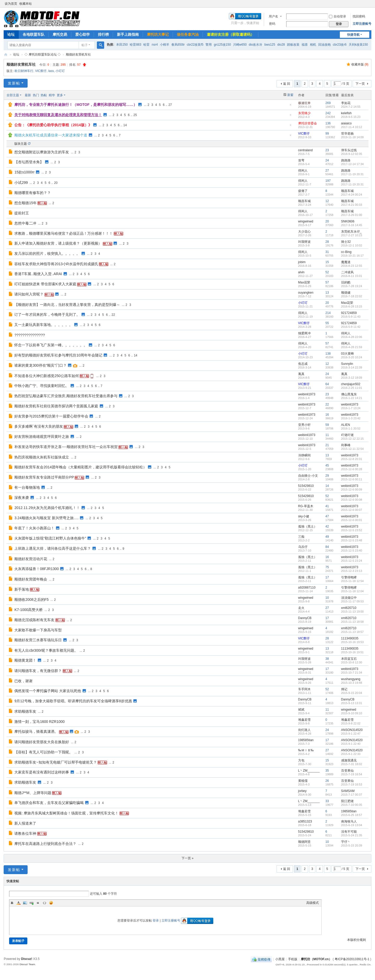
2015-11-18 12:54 (352, 581)
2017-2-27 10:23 (352, 235)
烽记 (344, 689)
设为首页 (11, 4)
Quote (38, 903)
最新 (28, 95)
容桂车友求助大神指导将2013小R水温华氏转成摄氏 (56, 264)
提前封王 (22, 213)
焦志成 (303, 364)
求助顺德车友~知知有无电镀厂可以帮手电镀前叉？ (55, 762)
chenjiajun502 (351, 384)
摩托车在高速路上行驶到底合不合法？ (45, 844)
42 (327, 527)
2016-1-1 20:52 (351, 428)
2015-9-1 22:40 (351, 744)
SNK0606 (348, 221)
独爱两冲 (304, 333)
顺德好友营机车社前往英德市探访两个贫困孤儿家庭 (56, 406)
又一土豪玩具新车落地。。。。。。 (43, 325)
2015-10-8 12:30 (352, 662)
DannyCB (305, 618)
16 (327, 415)
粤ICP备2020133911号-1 (352, 959)
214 (328, 313)
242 (328, 113)
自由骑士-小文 (308, 476)
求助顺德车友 (25, 711)
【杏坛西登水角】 (29, 162)
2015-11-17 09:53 (352, 601)
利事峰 (346, 445)
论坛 (11, 34)
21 (327, 445)
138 (328, 354)
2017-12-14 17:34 (352, 164)
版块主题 (21, 144)
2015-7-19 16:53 (352, 784)
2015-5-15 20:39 (352, 845)
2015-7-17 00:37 (352, 795)
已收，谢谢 (23, 681)
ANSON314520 (352, 730)
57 (327, 282)
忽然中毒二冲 (25, 223)
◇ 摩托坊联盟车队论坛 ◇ (43, 55)
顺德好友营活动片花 (31, 559)
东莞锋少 (304, 113)
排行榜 (103, 34)
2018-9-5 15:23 (351, 117)
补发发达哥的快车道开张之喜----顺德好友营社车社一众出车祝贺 (66, 447)
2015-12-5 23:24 (352, 561)
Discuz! (27, 959)
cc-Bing (346, 252)
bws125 (270, 45)
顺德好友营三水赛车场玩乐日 (38, 640)
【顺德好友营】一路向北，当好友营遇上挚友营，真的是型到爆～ (67, 305)
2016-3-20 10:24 (352, 357)
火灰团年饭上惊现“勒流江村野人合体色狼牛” (50, 538)
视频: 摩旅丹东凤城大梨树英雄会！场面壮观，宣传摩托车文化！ (66, 813)
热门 (36, 95)
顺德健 (346, 293)
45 (327, 465)
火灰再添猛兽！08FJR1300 (36, 569)
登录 (156, 921)
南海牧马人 (349, 821)
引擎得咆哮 (349, 577)
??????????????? (30, 335)
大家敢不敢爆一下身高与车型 (38, 630)
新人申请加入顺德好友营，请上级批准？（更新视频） (58, 243)
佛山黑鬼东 (349, 394)
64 (327, 384)
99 (327, 134)
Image (25, 903)
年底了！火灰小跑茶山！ (34, 528)
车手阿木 (304, 689)
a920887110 (307, 588)
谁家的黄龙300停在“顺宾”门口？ (40, 365)
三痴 (301, 537)
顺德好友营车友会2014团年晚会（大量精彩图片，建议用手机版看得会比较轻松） (80, 467)
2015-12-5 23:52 (352, 530)
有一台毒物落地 (27, 487)
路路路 (346, 160)
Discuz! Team (27, 964)
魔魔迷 (346, 262)
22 (113, 315)
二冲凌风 (347, 272)
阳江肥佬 (347, 801)
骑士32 (346, 242)
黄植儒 (303, 781)
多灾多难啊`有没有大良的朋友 (39, 426)
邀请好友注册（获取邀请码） (230, 34)
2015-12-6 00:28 (352, 469)
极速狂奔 (304, 103)
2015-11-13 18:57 (352, 632)
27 (170, 105)
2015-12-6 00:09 (352, 489)
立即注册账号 (362, 24)
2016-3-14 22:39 (352, 367)
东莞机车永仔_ (351, 232)
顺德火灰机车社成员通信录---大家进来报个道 (51, 135)
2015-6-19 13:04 (352, 825)
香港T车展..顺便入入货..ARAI (38, 274)
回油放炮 (324, 45)
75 (327, 567)
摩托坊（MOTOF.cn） (316, 959)
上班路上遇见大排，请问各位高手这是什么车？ (53, 548)
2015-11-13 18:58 (352, 622)
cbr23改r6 (340, 45)
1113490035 (350, 638)
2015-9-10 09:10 (352, 713)
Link (32, 903)
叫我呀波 (304, 242)
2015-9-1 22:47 (351, 734)
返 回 (287, 84)
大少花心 (304, 232)
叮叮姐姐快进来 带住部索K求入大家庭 (45, 284)
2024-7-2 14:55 (351, 107)
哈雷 (146, 45)
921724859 (349, 313)
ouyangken (306, 293)
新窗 (290, 95)
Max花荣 (304, 282)
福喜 (305, 45)
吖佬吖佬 (347, 435)
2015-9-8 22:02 (351, 723)
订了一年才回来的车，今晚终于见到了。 (47, 314)
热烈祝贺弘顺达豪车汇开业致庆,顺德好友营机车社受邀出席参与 (66, 396)
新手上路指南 (128, 34)
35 (327, 771)
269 (328, 103)
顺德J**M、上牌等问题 (33, 793)
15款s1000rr (24, 172)
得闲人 (303, 171)
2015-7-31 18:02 (352, 764)
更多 (60, 95)
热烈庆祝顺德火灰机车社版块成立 (42, 457)
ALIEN (346, 425)
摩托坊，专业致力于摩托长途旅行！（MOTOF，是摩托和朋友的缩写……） (76, 105)
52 (327, 272)
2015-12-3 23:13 (352, 571)
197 (328, 181)
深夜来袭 (22, 498)
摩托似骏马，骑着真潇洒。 (36, 731)
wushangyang (351, 679)
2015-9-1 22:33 (351, 754)
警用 (209, 45)
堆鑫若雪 (304, 720)
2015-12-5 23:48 (352, 540)
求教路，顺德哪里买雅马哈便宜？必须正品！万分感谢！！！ (64, 233)
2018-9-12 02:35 (352, 154)
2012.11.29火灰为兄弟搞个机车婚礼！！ (47, 508)
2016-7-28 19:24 (352, 286)
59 (327, 425)
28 (327, 242)
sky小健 (304, 516)
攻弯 (301, 160)
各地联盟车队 (34, 34)
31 (327, 252)
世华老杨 (347, 134)
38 (327, 659)
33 (327, 801)
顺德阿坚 (304, 842)
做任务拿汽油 (188, 34)
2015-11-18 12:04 (352, 591)
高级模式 (312, 903)
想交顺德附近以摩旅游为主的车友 (42, 152)
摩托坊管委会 (308, 123)
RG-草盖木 (306, 506)
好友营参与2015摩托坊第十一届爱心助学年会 (51, 416)
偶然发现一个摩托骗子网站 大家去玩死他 (48, 691)
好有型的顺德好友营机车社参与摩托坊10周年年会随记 (58, 355)
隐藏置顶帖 (291, 106)
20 (56, 183)
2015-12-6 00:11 (352, 479)
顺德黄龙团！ (25, 660)
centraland (305, 150)
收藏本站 (26, 4)
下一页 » (187, 858)
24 (327, 160)
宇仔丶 (346, 842)
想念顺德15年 (26, 203)
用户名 (273, 16)
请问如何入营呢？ (29, 294)
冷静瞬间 (304, 455)
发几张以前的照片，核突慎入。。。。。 (47, 253)
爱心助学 (83, 34)
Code (45, 903)
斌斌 (301, 710)
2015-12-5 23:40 (352, 551)
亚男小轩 (304, 425)
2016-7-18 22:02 (352, 296)
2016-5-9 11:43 (351, 317)
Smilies (51, 903)
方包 (301, 760)
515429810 (306, 486)
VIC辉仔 (41, 71)
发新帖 (14, 83)
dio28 (281, 45)
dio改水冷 (255, 45)
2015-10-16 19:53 (352, 642)
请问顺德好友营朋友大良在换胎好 (42, 742)
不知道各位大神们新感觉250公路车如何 (46, 376)
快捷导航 (353, 35)
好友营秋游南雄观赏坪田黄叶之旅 (42, 437)
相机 (313, 45)
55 (327, 323)
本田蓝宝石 (349, 659)
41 (327, 506)
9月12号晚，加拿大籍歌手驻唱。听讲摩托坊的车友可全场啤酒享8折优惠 (73, 701)
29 (327, 476)
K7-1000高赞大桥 (29, 610)
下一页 (360, 84)
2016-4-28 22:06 (352, 337)
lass (51, 71)
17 (327, 577)
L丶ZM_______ (309, 771)
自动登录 (337, 16)
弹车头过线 (349, 150)
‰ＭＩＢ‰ (306, 750)
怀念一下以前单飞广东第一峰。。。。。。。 (51, 345)
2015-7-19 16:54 (352, 774)
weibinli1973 (307, 394)
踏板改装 (293, 45)
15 (327, 262)
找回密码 (359, 16)
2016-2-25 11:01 (352, 388)
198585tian (306, 740)
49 (327, 537)
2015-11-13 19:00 (352, 612)
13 (327, 293)
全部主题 (13, 95)
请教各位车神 (25, 833)
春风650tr (178, 45)
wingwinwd (306, 221)
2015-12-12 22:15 (352, 439)
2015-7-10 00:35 (352, 805)
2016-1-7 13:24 (351, 408)
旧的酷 (346, 282)
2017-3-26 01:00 (352, 215)
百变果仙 (347, 771)
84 (327, 547)
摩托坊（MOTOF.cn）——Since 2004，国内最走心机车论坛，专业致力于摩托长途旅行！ (6, 55)
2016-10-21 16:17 (352, 256)
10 (327, 598)
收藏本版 (360, 64)
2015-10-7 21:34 (352, 673)
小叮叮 (60, 71)
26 (327, 781)
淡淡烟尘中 (349, 598)
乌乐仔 (303, 547)
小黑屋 (280, 959)
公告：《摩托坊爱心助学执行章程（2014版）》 (53, 125)
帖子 (85, 45)
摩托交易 (60, 34)
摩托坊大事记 (158, 34)
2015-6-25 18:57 (352, 815)
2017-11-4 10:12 (352, 127)
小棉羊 (165, 45)
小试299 (21, 183)
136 (328, 123)
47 (327, 516)
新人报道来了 (25, 823)
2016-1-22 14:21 (352, 398)
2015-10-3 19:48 (352, 683)
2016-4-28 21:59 (352, 347)
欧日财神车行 (24, 71)
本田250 (122, 45)
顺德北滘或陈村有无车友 (34, 620)
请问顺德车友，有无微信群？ (38, 671)
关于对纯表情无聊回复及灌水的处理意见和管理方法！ (58, 115)
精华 (52, 95)
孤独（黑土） (308, 527)
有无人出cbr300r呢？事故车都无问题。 (46, 650)
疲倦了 (303, 191)
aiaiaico (346, 123)
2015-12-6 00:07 (352, 510)
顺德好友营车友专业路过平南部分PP (44, 477)
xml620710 (349, 608)
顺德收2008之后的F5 (31, 600)
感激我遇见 (349, 760)
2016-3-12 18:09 (352, 378)
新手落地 (22, 589)
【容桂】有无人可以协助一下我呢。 (43, 752)
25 (135, 115)
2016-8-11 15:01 (352, 276)
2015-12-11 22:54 (352, 449)
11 (327, 435)
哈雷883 (135, 45)
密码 (272, 24)
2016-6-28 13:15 (352, 306)
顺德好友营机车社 (78, 55)
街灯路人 (304, 730)
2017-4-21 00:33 (352, 205)
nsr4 (155, 45)
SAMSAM (348, 791)
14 (125, 125)
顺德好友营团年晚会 (31, 579)
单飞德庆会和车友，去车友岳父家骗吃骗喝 (49, 803)
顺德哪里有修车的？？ (33, 193)
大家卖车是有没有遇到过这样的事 (42, 772)
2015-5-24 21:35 (352, 835)
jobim (302, 262)
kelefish (346, 113)
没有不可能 (349, 832)
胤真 (301, 374)
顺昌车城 (347, 191)
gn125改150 (222, 45)
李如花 (346, 103)
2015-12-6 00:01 (352, 520)
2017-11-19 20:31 (352, 174)
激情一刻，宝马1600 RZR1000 (39, 722)
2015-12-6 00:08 (352, 500)
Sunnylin (347, 364)
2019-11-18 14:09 (352, 137)
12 (327, 201)
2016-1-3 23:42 (351, 418)
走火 (301, 608)
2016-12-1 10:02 (352, 245)
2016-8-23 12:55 (352, 266)
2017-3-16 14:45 (352, 225)
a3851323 (305, 821)
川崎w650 (240, 45)
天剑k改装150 (358, 45)
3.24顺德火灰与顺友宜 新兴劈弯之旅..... (46, 518)
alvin (301, 272)
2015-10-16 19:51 (352, 652)
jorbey (302, 791)
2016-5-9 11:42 (351, 327)
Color (18, 903)
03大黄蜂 (348, 354)
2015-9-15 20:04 (352, 693)
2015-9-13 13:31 (352, 703)
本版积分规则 (357, 940)
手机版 (293, 959)
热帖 (44, 95)
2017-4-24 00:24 (352, 195)
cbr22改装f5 (195, 45)
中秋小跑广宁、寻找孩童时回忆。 (42, 386)
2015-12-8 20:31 (352, 459)
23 (327, 150)
